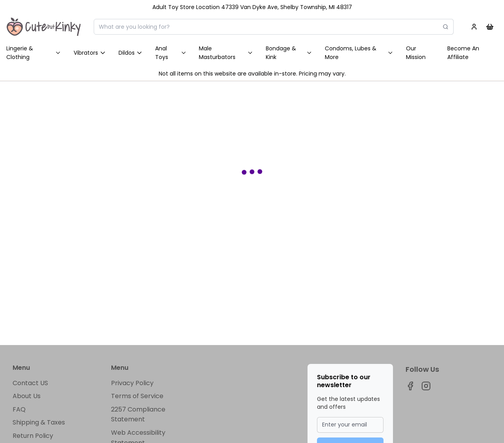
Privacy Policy (132, 383)
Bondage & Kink (289, 53)
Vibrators (90, 53)
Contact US (30, 383)
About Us (27, 396)
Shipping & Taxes (39, 422)
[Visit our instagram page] (426, 386)
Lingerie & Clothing (34, 53)
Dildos (131, 53)
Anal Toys (171, 53)
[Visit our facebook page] (410, 386)
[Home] (44, 27)
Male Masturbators (226, 53)
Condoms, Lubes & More (359, 53)
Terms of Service (137, 396)
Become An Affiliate (463, 53)
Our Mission (416, 53)
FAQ (19, 409)
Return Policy (33, 436)
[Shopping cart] (490, 27)
